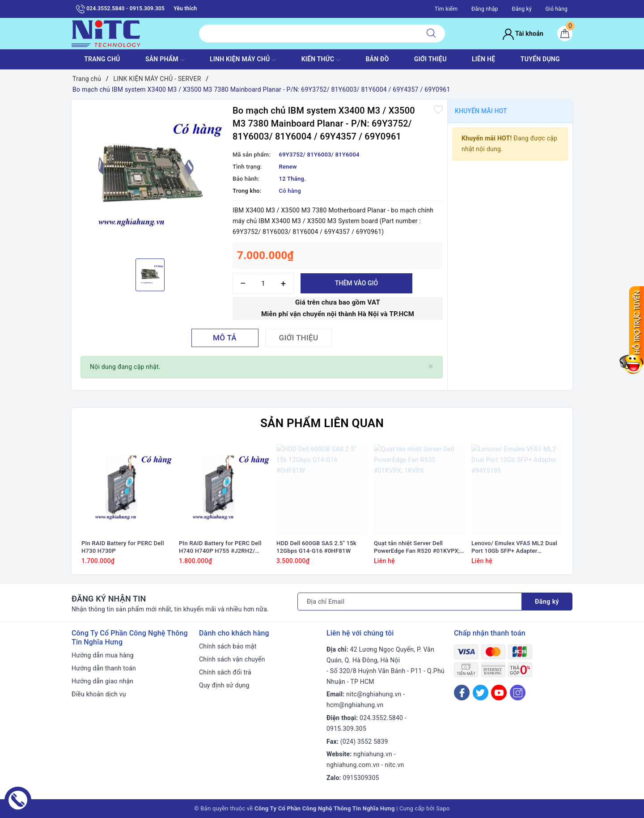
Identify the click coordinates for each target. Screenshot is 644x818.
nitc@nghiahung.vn (374, 694)
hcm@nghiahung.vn (355, 705)
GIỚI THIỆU (430, 59)
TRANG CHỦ (102, 59)
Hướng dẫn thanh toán (104, 668)
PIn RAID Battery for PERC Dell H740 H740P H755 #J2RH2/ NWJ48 (220, 547)
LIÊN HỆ (483, 59)
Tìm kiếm (446, 9)
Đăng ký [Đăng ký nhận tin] (547, 602)
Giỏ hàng (557, 9)
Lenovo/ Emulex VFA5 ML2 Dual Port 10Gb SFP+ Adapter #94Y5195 (514, 547)
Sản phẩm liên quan (322, 423)
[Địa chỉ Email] (410, 602)
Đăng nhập (485, 9)
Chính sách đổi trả (225, 672)
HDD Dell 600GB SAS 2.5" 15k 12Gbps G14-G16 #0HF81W (316, 547)
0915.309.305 (346, 729)
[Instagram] (518, 693)
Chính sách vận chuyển (232, 659)
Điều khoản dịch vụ (99, 694)
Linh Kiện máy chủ (243, 60)
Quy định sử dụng (224, 685)
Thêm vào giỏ (356, 283)
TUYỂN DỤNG (540, 59)
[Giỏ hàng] (565, 34)
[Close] (431, 367)
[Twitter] (481, 693)
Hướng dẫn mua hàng (103, 655)
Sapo (443, 808)
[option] (150, 178)
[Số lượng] (263, 283)
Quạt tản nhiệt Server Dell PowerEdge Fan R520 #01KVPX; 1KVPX (417, 547)
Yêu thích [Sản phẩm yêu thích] (185, 8)
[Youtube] (499, 693)
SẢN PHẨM (165, 60)
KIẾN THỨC (321, 60)
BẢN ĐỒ (377, 59)
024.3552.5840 (381, 718)
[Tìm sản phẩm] (308, 34)
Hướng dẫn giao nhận (102, 681)
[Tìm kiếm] (431, 34)
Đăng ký (521, 9)
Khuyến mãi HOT (481, 111)
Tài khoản (523, 34)
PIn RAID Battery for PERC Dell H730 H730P (123, 547)
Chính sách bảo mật (228, 646)
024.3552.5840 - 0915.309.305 (120, 9)
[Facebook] (462, 693)
